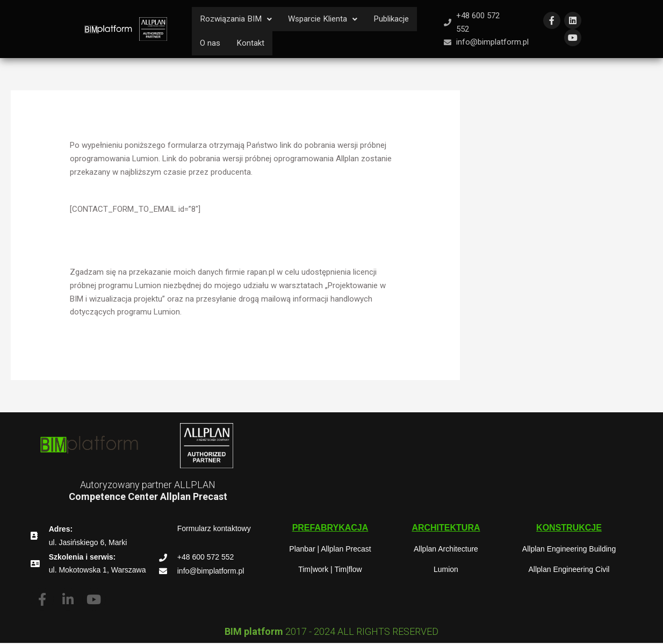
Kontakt (252, 44)
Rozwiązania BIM (238, 19)
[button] (238, 19)
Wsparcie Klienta (329, 19)
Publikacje (401, 19)
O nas (211, 44)
